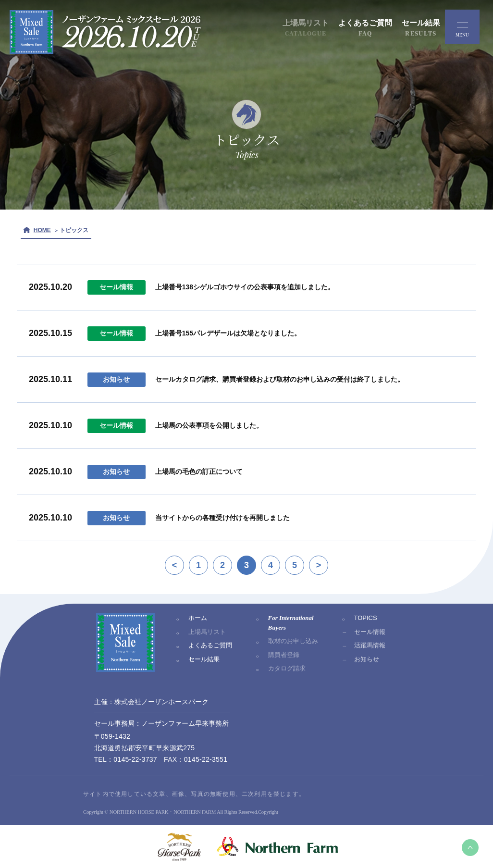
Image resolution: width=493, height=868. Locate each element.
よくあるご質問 (210, 645)
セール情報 (370, 632)
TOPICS (366, 618)
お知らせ (367, 659)
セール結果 (204, 659)
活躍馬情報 (370, 645)
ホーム (198, 618)
